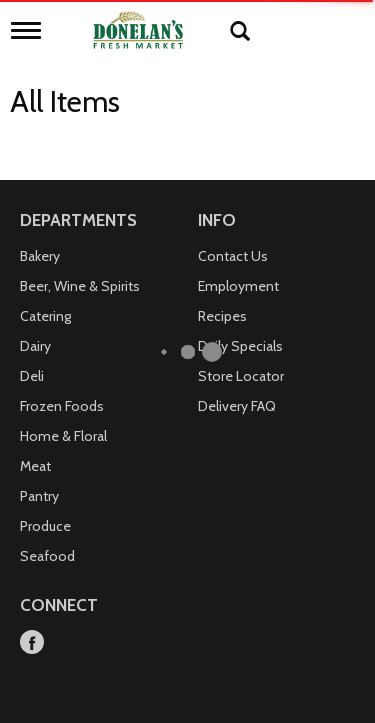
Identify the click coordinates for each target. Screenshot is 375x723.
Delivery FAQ (237, 406)
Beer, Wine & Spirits (80, 286)
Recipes (222, 316)
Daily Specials (240, 346)
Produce (45, 526)
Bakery (40, 256)
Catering (45, 316)
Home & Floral (63, 436)
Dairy (35, 346)
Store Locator (241, 376)
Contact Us (233, 256)
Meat (35, 466)
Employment (238, 286)
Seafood (47, 556)
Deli (32, 376)
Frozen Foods (62, 406)
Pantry (39, 496)
